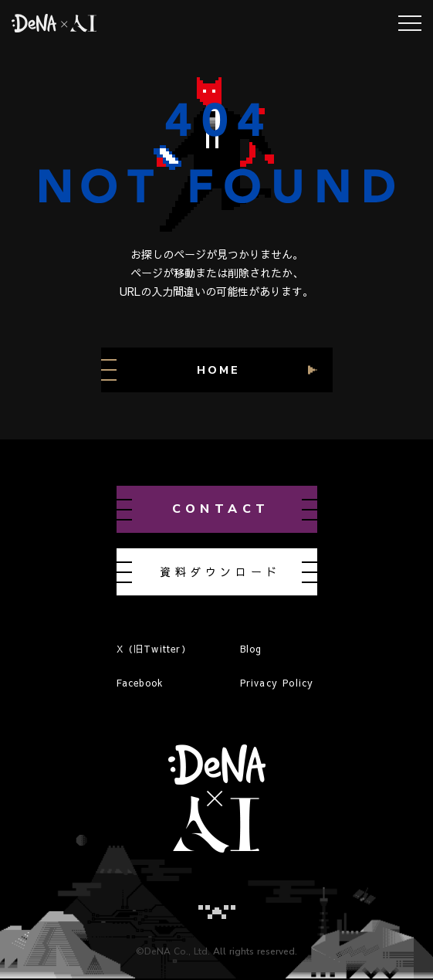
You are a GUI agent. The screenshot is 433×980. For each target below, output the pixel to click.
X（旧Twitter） (154, 649)
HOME (218, 370)
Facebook (140, 683)
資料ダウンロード (220, 571)
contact (221, 509)
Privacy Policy (277, 683)
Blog (251, 649)
